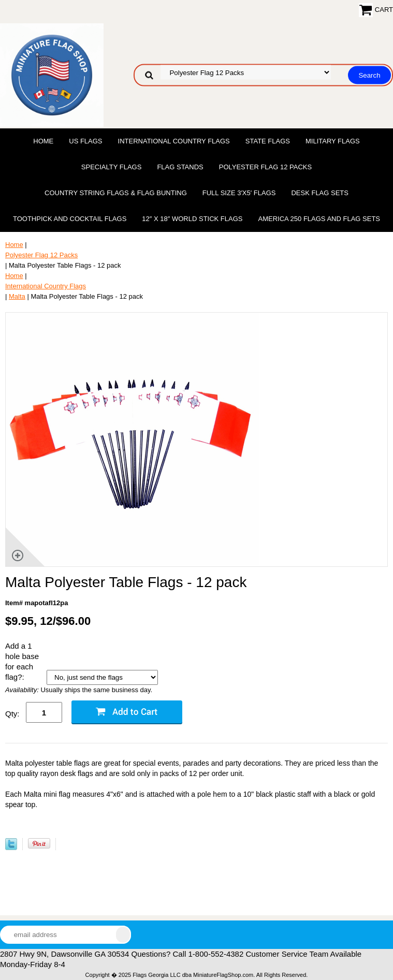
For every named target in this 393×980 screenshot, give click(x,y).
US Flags (85, 141)
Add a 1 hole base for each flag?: (22, 661)
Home (43, 141)
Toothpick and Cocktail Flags (70, 219)
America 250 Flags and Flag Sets (319, 219)
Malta (17, 296)
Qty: (12, 714)
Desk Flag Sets (320, 193)
